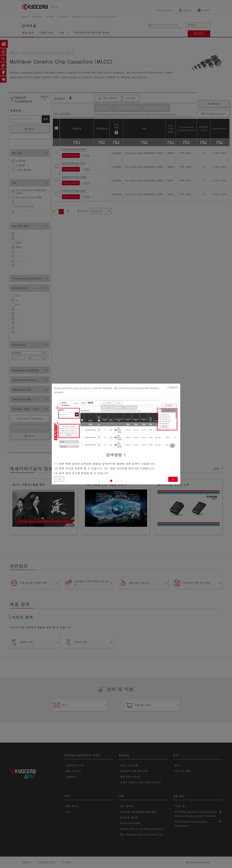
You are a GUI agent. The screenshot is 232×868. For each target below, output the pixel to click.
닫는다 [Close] (172, 387)
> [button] (173, 479)
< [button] (59, 479)
